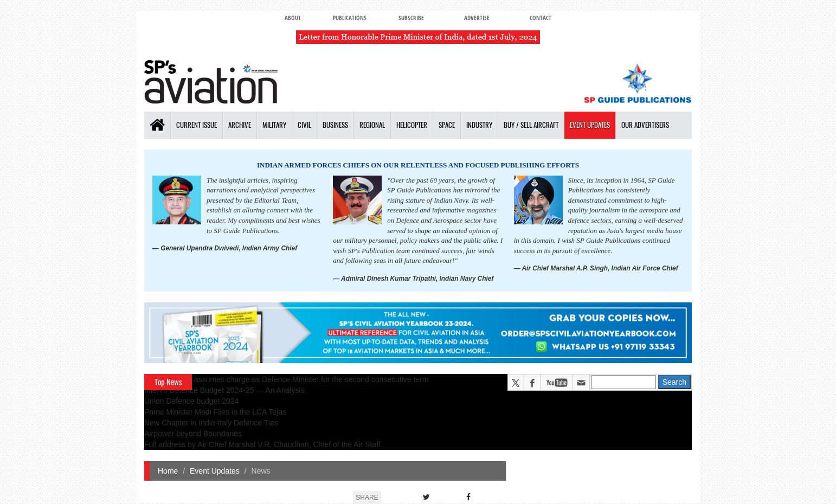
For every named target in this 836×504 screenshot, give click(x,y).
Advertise (477, 18)
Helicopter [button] (412, 125)
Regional (372, 125)
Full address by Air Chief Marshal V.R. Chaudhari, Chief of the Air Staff (262, 444)
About (293, 18)
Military (274, 125)
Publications (350, 18)
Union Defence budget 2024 (191, 401)
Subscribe (411, 18)
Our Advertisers (645, 125)
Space (447, 125)
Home (168, 471)
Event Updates (590, 125)
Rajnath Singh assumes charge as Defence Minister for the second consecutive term (287, 379)
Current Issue (197, 125)
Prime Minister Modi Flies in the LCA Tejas (215, 412)
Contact (541, 18)
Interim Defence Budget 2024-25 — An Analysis (224, 390)
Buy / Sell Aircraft (531, 125)
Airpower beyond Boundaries (193, 434)
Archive (240, 125)
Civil (304, 125)
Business (335, 125)
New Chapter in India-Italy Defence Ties (211, 423)
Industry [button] (479, 125)
